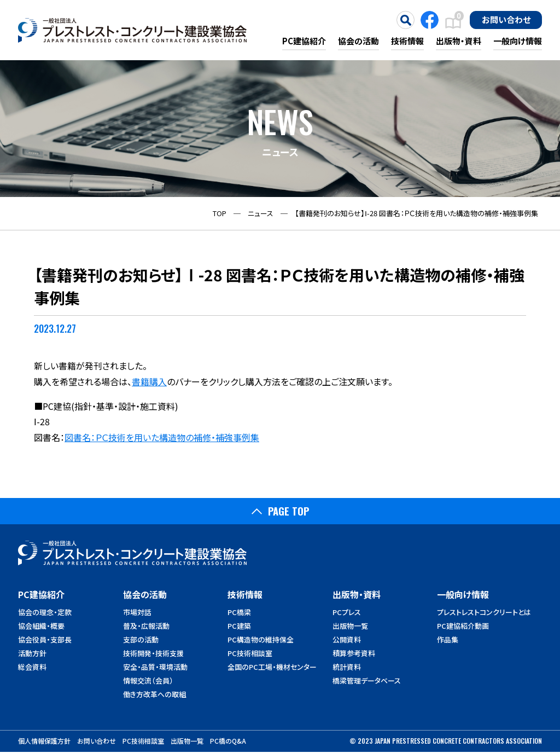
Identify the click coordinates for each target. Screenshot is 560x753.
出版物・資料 (459, 41)
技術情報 (407, 41)
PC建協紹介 (304, 41)
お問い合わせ (506, 19)
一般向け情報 (518, 41)
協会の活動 (358, 41)
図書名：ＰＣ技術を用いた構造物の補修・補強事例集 (162, 437)
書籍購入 (149, 381)
